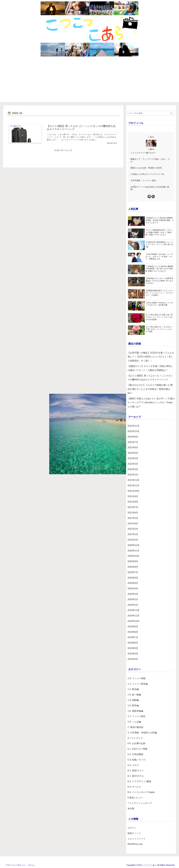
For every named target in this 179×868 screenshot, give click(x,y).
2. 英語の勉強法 (136, 727)
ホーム (31, 865)
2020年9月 (133, 561)
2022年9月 (133, 437)
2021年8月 (133, 502)
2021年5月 (133, 518)
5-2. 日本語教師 (135, 754)
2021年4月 (133, 524)
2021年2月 (133, 534)
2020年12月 (133, 545)
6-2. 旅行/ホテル (136, 776)
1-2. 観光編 (133, 689)
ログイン (132, 828)
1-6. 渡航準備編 (135, 711)
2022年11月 (133, 426)
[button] (172, 113)
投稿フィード (134, 833)
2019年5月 (133, 648)
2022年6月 (133, 447)
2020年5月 (133, 583)
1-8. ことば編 (134, 722)
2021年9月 (133, 496)
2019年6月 (133, 643)
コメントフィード (136, 839)
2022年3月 (133, 464)
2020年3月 (133, 594)
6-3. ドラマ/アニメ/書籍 (139, 781)
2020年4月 (133, 589)
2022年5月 (133, 453)
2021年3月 (133, 529)
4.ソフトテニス (135, 738)
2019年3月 (133, 659)
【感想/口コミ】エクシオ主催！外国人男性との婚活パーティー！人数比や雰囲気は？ (150, 368)
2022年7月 (133, 442)
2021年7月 (133, 507)
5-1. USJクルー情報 (137, 749)
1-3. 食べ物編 (134, 695)
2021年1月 (133, 540)
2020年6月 (133, 578)
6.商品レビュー (135, 798)
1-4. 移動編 (133, 700)
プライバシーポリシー (16, 865)
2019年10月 (133, 621)
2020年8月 (133, 567)
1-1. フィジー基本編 (138, 684)
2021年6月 (133, 513)
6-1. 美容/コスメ (136, 771)
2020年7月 (133, 572)
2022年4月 (133, 458)
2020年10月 (133, 556)
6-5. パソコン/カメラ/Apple (141, 792)
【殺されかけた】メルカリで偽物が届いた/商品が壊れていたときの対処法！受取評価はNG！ (150, 389)
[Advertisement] (89, 81)
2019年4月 (133, 654)
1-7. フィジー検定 (136, 716)
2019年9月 (133, 627)
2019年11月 (133, 616)
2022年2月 (133, 469)
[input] (151, 113)
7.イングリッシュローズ (140, 803)
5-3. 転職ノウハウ (136, 760)
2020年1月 (133, 605)
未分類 (131, 809)
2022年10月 (133, 431)
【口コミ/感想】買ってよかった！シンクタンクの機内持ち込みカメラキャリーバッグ (150, 378)
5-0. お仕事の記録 (136, 743)
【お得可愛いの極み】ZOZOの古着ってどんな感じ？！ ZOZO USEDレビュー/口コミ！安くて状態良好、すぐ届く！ (151, 357)
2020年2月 (133, 599)
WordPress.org (135, 844)
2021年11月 (133, 486)
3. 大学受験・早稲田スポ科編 (142, 733)
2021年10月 (133, 491)
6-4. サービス (134, 787)
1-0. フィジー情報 (136, 678)
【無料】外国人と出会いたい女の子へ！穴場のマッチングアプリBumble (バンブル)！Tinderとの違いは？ (151, 403)
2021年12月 (133, 480)
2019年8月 (133, 632)
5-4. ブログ (133, 765)
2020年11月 (133, 551)
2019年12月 (133, 610)
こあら (151, 149)
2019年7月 (133, 637)
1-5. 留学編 (133, 706)
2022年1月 (133, 475)
